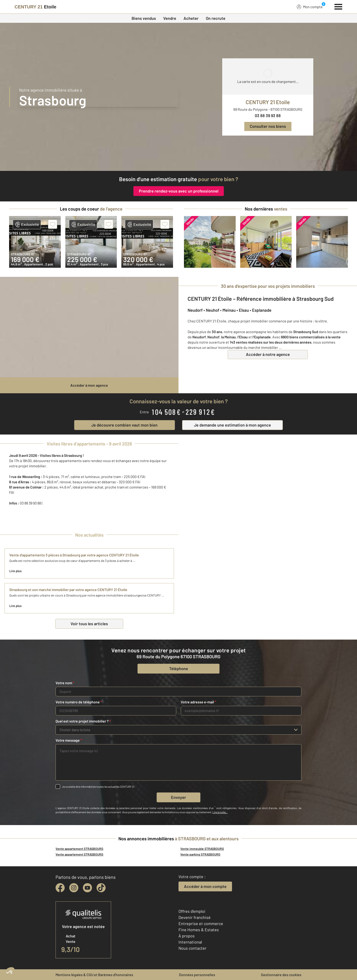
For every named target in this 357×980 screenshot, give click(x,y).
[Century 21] (35, 7)
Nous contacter (193, 948)
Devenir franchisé (195, 917)
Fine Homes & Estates (199, 930)
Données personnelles (197, 975)
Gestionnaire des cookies (281, 975)
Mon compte (310, 7)
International (190, 942)
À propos (187, 936)
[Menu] (338, 6)
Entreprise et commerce (201, 923)
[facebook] (60, 888)
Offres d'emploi (192, 911)
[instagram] (74, 888)
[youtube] (87, 888)
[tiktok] (101, 888)
